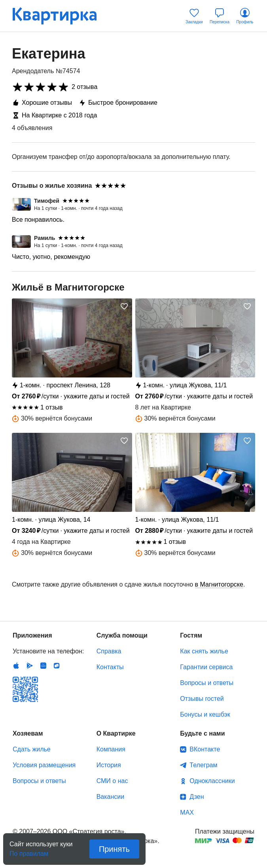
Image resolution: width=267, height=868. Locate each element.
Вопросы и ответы (207, 683)
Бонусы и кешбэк (205, 714)
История (109, 765)
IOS (16, 666)
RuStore (57, 666)
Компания (111, 749)
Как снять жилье (204, 651)
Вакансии (111, 797)
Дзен (197, 797)
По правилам (29, 851)
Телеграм (203, 765)
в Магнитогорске (219, 584)
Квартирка (60, 16)
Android (30, 666)
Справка (109, 651)
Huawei (43, 666)
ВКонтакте (205, 749)
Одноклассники (212, 781)
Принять (114, 849)
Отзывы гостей (202, 699)
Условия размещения (44, 765)
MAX (187, 812)
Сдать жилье (32, 749)
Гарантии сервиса (206, 667)
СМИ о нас (112, 781)
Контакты (110, 667)
